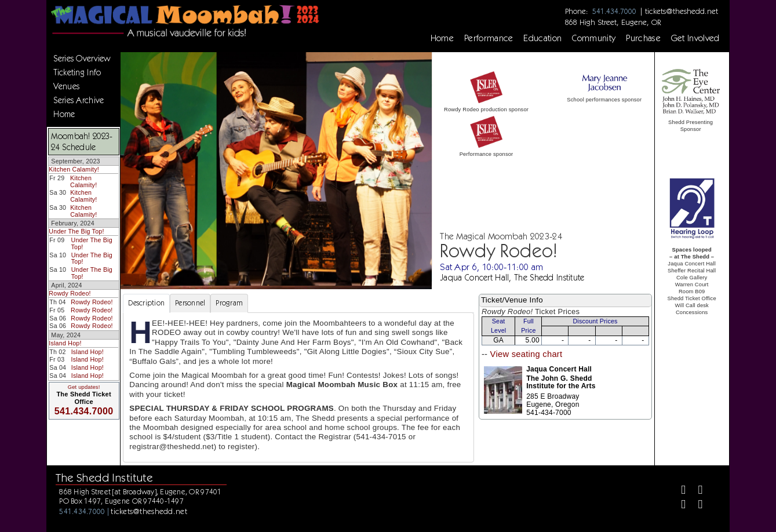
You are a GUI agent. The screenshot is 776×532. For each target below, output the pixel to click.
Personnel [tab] (190, 303)
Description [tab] (146, 303)
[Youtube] (696, 506)
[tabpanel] (298, 387)
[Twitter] (696, 491)
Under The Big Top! (76, 231)
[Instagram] (678, 506)
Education (542, 38)
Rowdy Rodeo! (70, 293)
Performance (489, 38)
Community (594, 38)
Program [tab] (229, 303)
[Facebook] (678, 491)
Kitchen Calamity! (74, 169)
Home (442, 38)
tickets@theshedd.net (682, 11)
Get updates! (84, 387)
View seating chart (527, 354)
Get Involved (695, 38)
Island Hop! (65, 343)
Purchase (643, 38)
